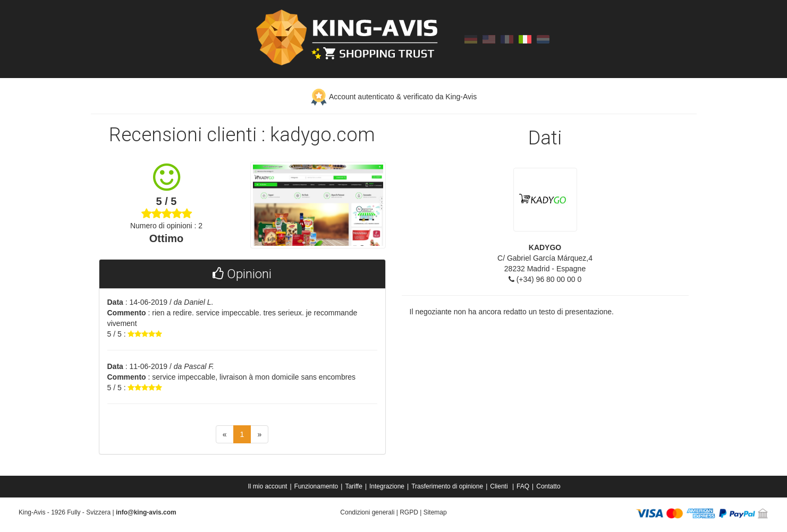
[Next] (259, 434)
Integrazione (387, 486)
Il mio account (267, 486)
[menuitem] (268, 486)
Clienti (500, 486)
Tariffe (353, 486)
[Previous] (225, 434)
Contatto (548, 486)
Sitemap (435, 512)
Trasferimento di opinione (447, 486)
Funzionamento (316, 486)
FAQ (523, 486)
